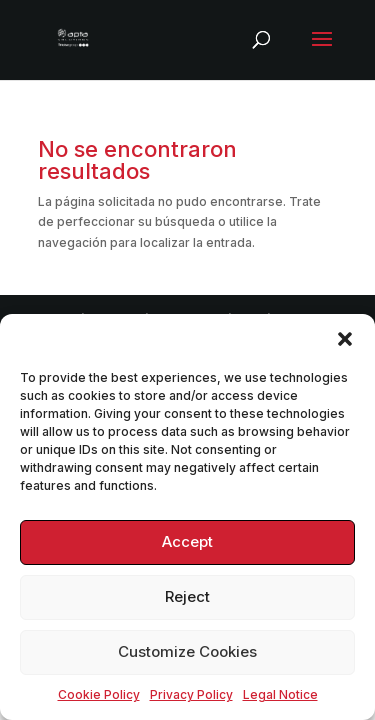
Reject (187, 596)
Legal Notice (280, 694)
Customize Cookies (187, 651)
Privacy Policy (191, 694)
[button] (345, 339)
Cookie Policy (99, 694)
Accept (187, 541)
